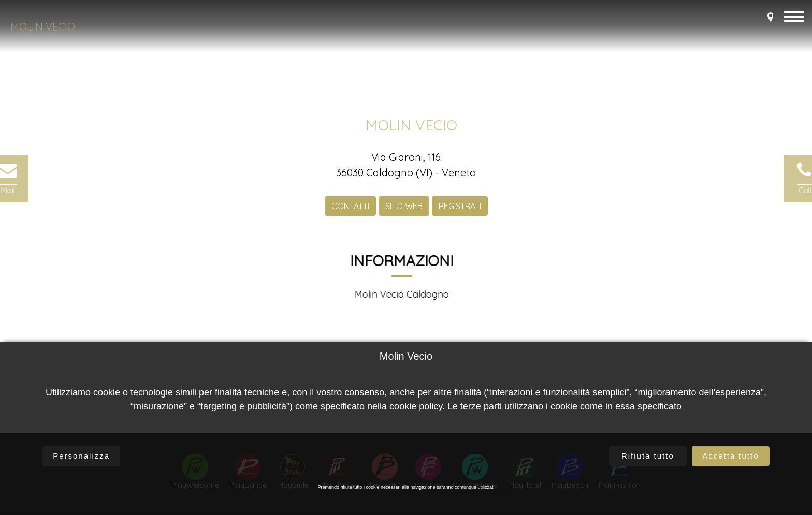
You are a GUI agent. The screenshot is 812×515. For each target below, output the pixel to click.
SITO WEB (404, 213)
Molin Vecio (43, 27)
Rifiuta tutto (648, 456)
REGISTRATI (460, 213)
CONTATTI (350, 213)
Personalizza (81, 456)
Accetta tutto (730, 456)
